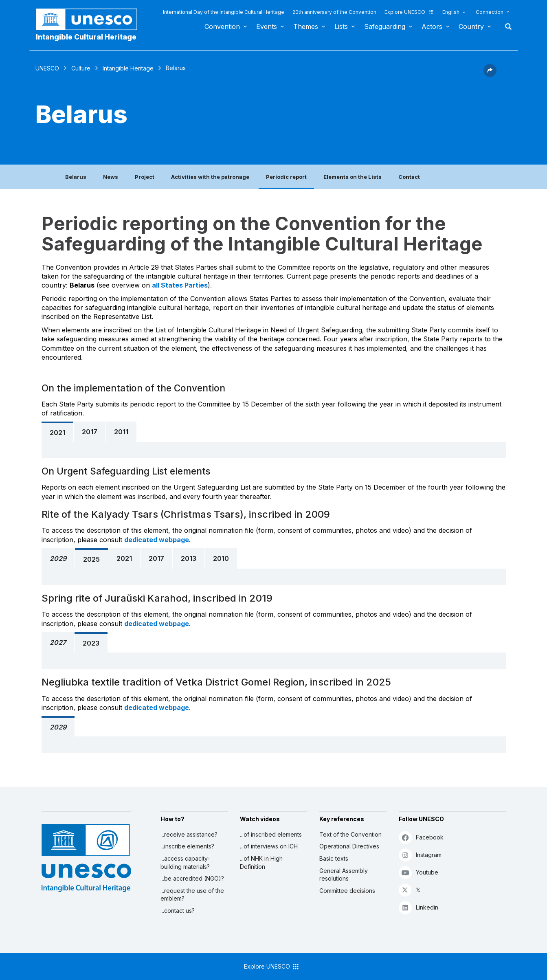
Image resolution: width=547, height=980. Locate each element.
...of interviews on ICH (269, 846)
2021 (57, 433)
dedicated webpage (157, 540)
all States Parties (180, 285)
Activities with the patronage (210, 177)
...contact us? (178, 911)
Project (145, 177)
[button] (490, 75)
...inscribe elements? (187, 846)
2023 (91, 643)
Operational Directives (349, 846)
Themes (306, 26)
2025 (91, 559)
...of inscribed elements (271, 834)
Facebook (421, 837)
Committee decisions (347, 891)
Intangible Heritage (128, 68)
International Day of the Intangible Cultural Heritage (224, 12)
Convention (222, 26)
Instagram (420, 855)
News (111, 177)
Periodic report (286, 177)
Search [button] (506, 26)
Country (471, 26)
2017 (90, 432)
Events (267, 26)
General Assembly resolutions (344, 875)
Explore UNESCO (409, 12)
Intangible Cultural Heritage (86, 37)
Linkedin (418, 907)
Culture (81, 68)
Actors (432, 26)
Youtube (418, 872)
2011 (121, 432)
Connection (490, 12)
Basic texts (334, 858)
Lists (341, 26)
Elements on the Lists (353, 177)
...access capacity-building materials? (185, 862)
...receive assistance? (189, 834)
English (451, 12)
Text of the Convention (350, 834)
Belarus (76, 177)
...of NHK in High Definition (261, 862)
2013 (189, 558)
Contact (409, 177)
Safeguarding (385, 26)
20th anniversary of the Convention (334, 12)
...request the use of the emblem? (192, 895)
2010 (221, 558)
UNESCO (47, 68)
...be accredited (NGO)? (192, 878)
